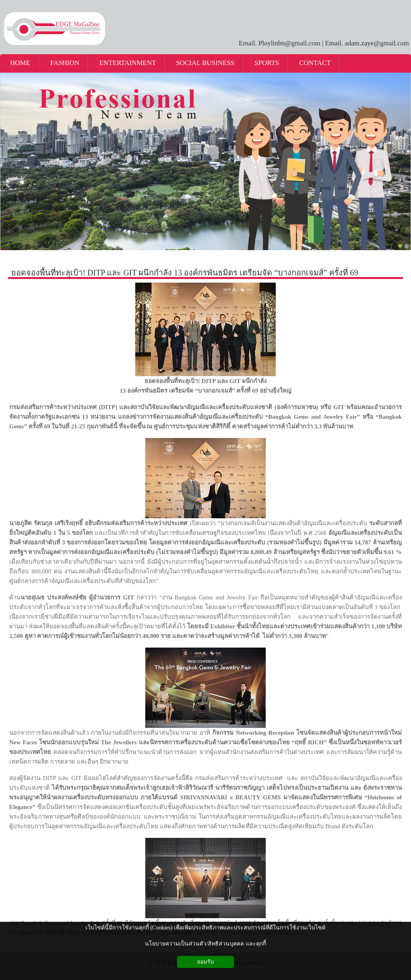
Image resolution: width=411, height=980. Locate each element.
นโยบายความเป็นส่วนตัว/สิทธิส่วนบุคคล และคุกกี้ (205, 944)
